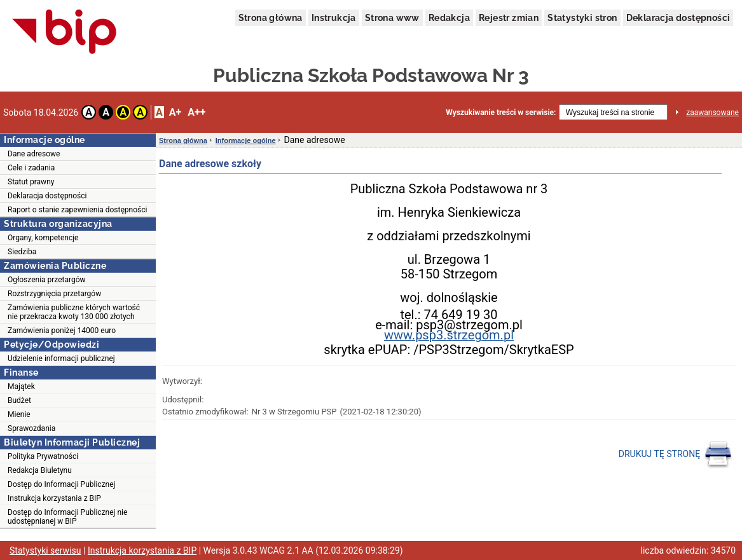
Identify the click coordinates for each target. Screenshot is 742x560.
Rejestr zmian (509, 18)
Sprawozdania (31, 428)
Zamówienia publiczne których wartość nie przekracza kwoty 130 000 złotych (74, 312)
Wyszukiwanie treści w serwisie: (501, 113)
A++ (196, 112)
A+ (175, 112)
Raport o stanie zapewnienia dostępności (77, 210)
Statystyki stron (582, 18)
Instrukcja (334, 18)
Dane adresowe (34, 154)
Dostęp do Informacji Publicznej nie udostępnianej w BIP (67, 517)
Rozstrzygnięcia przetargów (54, 294)
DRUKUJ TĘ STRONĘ (676, 454)
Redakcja (449, 18)
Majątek (21, 386)
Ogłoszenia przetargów (47, 280)
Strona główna (271, 18)
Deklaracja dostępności (678, 18)
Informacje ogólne (246, 140)
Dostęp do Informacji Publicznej (61, 484)
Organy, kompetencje (43, 238)
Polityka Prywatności (43, 456)
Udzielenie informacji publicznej (61, 359)
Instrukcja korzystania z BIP (54, 498)
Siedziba (22, 252)
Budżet (19, 400)
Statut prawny (31, 182)
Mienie (19, 414)
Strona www (392, 18)
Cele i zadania (31, 168)
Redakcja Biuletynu (40, 470)
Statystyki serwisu (45, 550)
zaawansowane (712, 113)
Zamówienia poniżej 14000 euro (62, 331)
